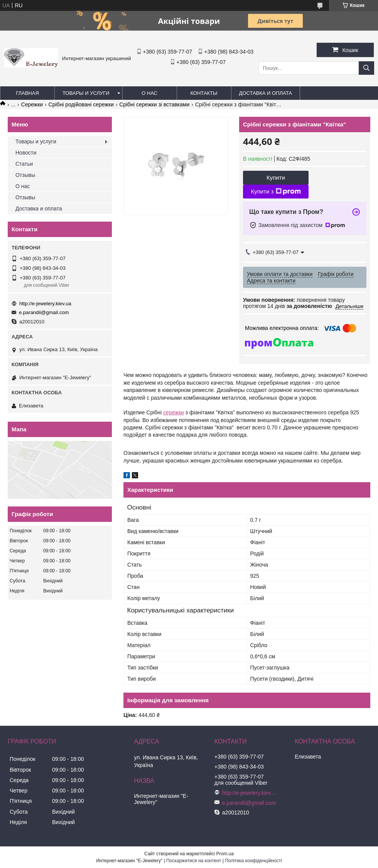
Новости (26, 153)
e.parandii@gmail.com (44, 312)
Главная (27, 93)
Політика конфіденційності (253, 861)
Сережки (32, 104)
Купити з (276, 192)
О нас (149, 93)
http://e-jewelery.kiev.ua (45, 304)
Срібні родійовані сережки (81, 104)
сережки (174, 412)
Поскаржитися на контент (194, 861)
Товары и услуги (86, 93)
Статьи (24, 164)
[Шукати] (366, 68)
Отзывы (25, 175)
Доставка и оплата (266, 93)
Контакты (204, 93)
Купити (276, 177)
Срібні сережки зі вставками (154, 104)
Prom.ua (225, 854)
